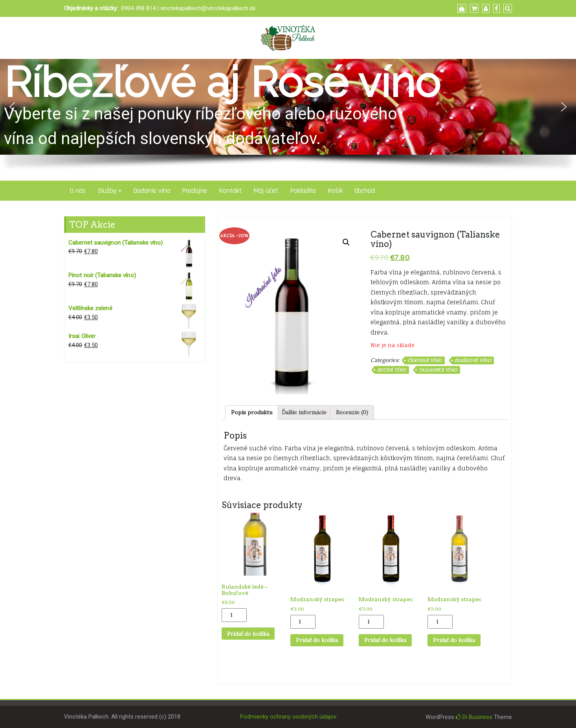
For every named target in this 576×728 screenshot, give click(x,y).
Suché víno (392, 370)
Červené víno (425, 360)
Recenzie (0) (352, 412)
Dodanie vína (152, 191)
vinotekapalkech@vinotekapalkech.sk (208, 8)
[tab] (252, 412)
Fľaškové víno (473, 360)
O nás (78, 191)
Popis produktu (252, 412)
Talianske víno (438, 370)
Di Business (474, 717)
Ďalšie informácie (304, 412)
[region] (288, 120)
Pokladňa (303, 191)
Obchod (365, 191)
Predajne (194, 191)
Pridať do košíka (248, 634)
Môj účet (266, 191)
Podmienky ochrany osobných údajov (288, 717)
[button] (12, 107)
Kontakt (230, 191)
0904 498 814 (138, 8)
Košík (335, 191)
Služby (107, 191)
